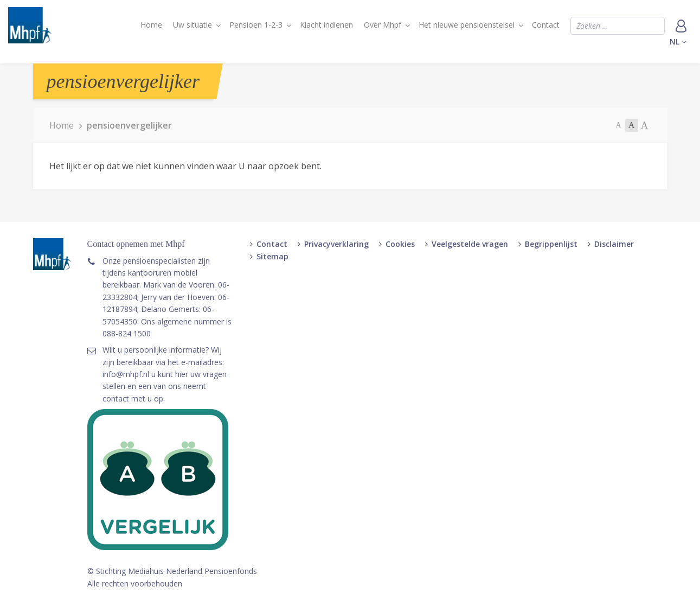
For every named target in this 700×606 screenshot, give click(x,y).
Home (151, 25)
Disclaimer (614, 244)
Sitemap (272, 256)
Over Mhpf (383, 25)
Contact (546, 25)
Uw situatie (192, 25)
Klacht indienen (326, 25)
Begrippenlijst (551, 244)
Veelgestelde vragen (470, 244)
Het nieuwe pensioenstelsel (467, 25)
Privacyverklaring (336, 244)
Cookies (400, 244)
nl (678, 42)
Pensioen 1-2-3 (256, 25)
